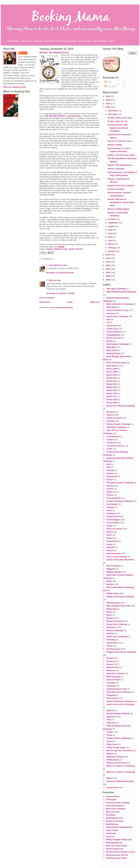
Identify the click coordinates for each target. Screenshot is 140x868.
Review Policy (113, 667)
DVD (109, 467)
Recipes (110, 658)
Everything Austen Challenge (120, 483)
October (112, 219)
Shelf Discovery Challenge (119, 692)
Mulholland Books (114, 843)
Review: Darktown (116, 169)
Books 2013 (112, 384)
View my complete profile (15, 87)
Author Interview (114, 332)
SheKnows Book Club (117, 689)
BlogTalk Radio (113, 353)
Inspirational (112, 541)
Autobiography (113, 335)
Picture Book (112, 643)
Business (111, 412)
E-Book (110, 473)
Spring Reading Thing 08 (118, 713)
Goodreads (111, 833)
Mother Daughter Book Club (119, 839)
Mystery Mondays (115, 621)
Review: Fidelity (115, 145)
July (110, 230)
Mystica (52, 280)
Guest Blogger (113, 520)
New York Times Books (117, 846)
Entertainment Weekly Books (119, 827)
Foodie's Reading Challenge (119, 501)
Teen (109, 720)
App (108, 319)
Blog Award (112, 350)
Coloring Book (113, 436)
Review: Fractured (116, 189)
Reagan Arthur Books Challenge (121, 652)
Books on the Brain (115, 821)
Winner (110, 778)
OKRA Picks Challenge (117, 637)
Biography (111, 347)
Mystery (110, 618)
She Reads (111, 686)
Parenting (111, 640)
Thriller (110, 732)
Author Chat (112, 329)
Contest (110, 440)
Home (112, 41)
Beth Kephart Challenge (117, 344)
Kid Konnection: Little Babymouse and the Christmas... (118, 128)
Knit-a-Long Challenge (117, 557)
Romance (111, 670)
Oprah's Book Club (115, 849)
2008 (108, 280)
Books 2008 (112, 369)
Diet (108, 464)
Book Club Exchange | (67, 41)
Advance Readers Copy (57, 249)
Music (109, 615)
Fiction (72, 249)
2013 (108, 262)
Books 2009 (112, 372)
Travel (109, 735)
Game (109, 510)
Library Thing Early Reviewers (120, 560)
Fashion (110, 489)
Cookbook (111, 443)
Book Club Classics (115, 806)
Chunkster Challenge (116, 427)
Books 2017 (112, 396)
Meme (109, 581)
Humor (110, 538)
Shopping (111, 695)
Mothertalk (111, 609)
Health (109, 526)
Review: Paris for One (117, 121)
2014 (108, 258)
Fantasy (110, 486)
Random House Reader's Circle (120, 852)
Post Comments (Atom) (62, 308)
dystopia (110, 470)
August (112, 226)
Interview (111, 547)
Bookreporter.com (114, 818)
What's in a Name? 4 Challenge (121, 772)
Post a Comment (47, 298)
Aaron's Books (113, 796)
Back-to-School (114, 338)
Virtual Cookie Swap (116, 747)
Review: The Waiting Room (54, 52)
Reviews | (38, 41)
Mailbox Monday (114, 572)
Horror (109, 535)
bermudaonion (56, 265)
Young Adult (112, 787)
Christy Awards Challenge (118, 424)
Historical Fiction (114, 529)
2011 (108, 269)
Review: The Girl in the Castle (121, 155)
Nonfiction (111, 627)
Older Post (95, 302)
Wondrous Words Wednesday (120, 781)
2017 (108, 104)
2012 (108, 265)
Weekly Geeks (113, 760)
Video (109, 741)
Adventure (111, 313)
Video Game (112, 744)
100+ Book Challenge (116, 289)
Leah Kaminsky (74, 116)
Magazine (111, 569)
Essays (110, 480)
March (111, 244)
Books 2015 (112, 390)
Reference (111, 661)
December (113, 111)
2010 (108, 273)
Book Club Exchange (116, 363)
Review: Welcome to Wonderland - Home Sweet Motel (121, 202)
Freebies (110, 507)
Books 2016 (112, 393)
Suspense (111, 717)
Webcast (110, 754)
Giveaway (111, 513)
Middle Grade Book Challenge (120, 597)
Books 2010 (112, 375)
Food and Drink (114, 498)
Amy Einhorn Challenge (117, 316)
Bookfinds (111, 815)
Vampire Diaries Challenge (119, 738)
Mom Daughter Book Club (118, 606)
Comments (110, 86)
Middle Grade (113, 593)
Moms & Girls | (85, 41)
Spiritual (110, 710)
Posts (108, 82)
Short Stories (113, 698)
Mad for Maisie (113, 566)
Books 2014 (112, 387)
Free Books (112, 504)
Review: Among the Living (120, 118)
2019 (108, 96)
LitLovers (110, 836)
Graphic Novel (113, 516)
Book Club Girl (113, 812)
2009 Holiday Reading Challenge (121, 292)
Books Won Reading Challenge (121, 406)
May (110, 237)
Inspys (110, 544)
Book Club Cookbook (116, 809)
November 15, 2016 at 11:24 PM (60, 293)
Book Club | (50, 41)
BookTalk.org (112, 824)
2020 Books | (26, 41)
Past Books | (13, 41)
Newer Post (45, 302)
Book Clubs (112, 366)
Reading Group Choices (117, 855)
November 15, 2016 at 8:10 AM (60, 273)
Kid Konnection (114, 553)
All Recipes (111, 799)
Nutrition (110, 633)
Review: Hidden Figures (118, 209)
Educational (112, 476)
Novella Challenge (115, 630)
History (110, 532)
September (113, 223)
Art (108, 323)
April (111, 241)
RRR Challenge (113, 677)
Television (111, 723)
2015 (108, 255)
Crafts (109, 449)
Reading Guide (113, 649)
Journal (110, 550)
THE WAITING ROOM (54, 116)
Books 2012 (112, 381)
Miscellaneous (113, 603)
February (113, 248)
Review (79, 249)
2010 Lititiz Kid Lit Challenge (120, 304)
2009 (108, 276)
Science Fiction (114, 680)
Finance (110, 495)
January (112, 251)
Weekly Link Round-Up (117, 763)
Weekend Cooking (115, 757)
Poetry (109, 646)
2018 (108, 100)
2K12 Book (111, 307)
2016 (108, 107)
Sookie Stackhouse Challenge (120, 701)
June (111, 233)
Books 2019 (112, 403)
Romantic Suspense (116, 673)
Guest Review (113, 523)
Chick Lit (111, 415)
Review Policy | (101, 41)
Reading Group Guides (117, 858)
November (113, 114)
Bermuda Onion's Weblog (118, 803)
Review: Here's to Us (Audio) (121, 186)
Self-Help (111, 683)
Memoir (110, 584)
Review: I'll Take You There (120, 141)
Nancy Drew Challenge (117, 624)
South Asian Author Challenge (120, 704)
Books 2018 (112, 400)
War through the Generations (120, 750)
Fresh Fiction (112, 830)
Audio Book (112, 326)
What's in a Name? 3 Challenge (121, 766)
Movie (109, 612)
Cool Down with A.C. (116, 446)
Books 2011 (112, 378)
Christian (111, 421)
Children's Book (114, 418)
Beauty (110, 341)
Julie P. (24, 53)
